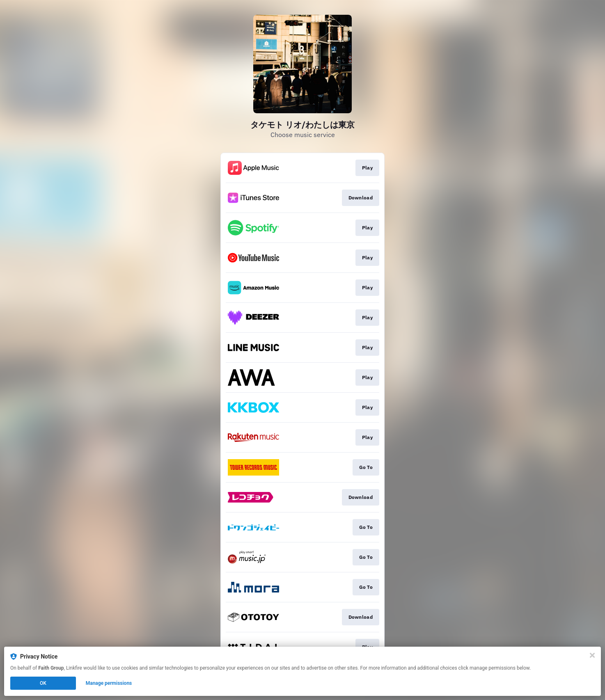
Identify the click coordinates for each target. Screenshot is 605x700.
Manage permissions (109, 683)
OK (43, 683)
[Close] (592, 655)
